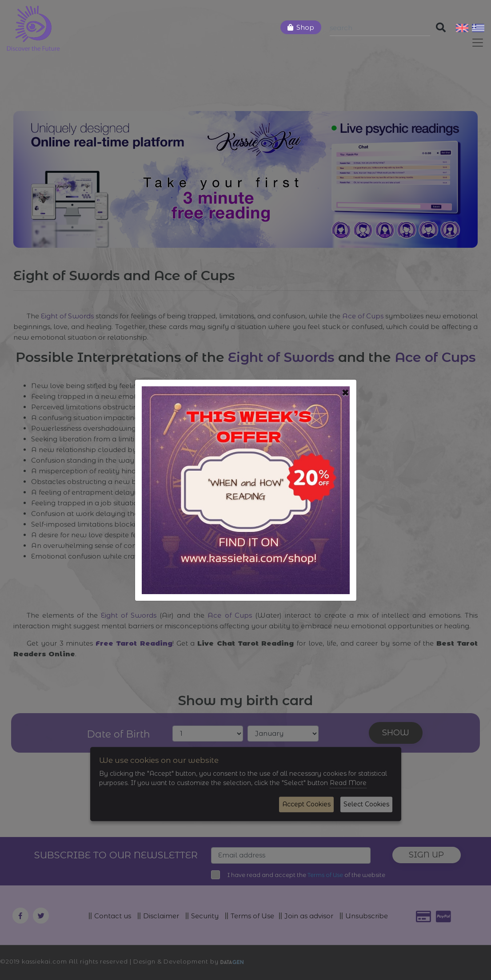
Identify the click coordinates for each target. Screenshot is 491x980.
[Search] (380, 28)
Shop (305, 27)
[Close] (345, 393)
